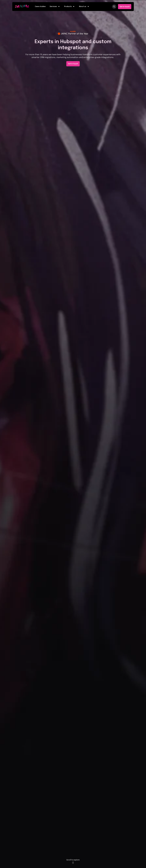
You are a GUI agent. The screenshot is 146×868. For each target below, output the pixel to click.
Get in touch (125, 7)
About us (84, 7)
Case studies (40, 7)
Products (70, 7)
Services (55, 7)
